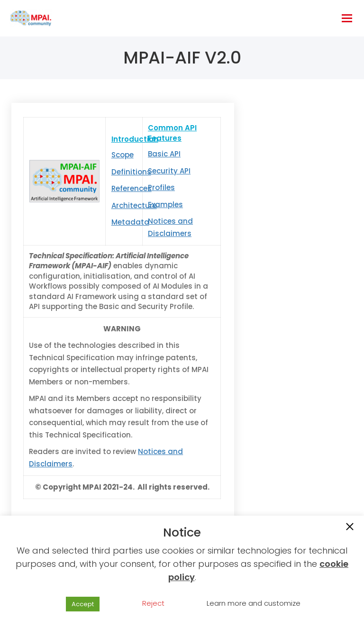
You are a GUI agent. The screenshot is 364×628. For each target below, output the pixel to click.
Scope (123, 155)
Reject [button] (153, 603)
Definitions (131, 172)
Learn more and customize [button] (254, 603)
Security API (169, 171)
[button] (350, 528)
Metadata (130, 222)
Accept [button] (83, 604)
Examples (165, 205)
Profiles (161, 187)
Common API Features (172, 133)
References (132, 188)
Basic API (164, 154)
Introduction (135, 139)
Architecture (134, 205)
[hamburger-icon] (347, 18)
